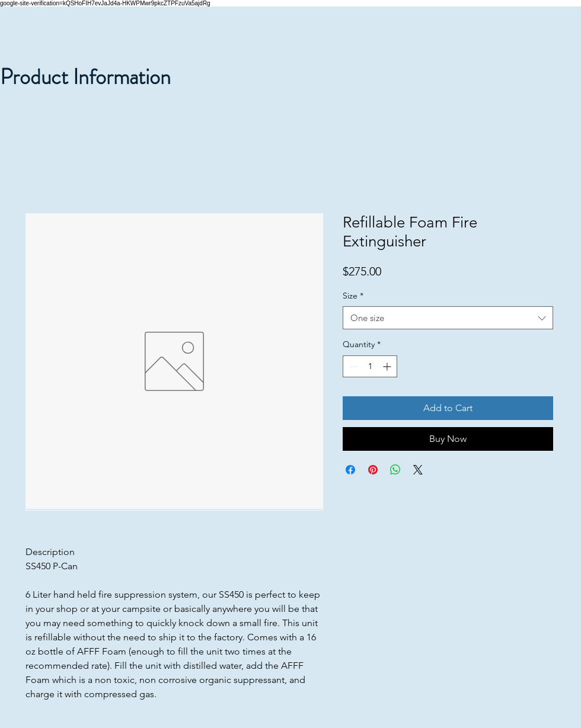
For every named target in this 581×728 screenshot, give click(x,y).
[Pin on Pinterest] (373, 470)
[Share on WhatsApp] (395, 470)
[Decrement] (352, 366)
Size (353, 296)
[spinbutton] (370, 366)
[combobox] (448, 318)
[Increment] (388, 366)
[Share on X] (418, 470)
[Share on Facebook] (350, 470)
